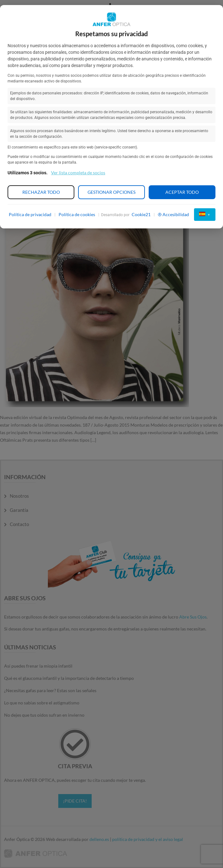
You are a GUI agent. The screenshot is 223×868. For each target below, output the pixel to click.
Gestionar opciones (111, 192)
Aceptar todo (182, 192)
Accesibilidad (173, 214)
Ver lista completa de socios (78, 173)
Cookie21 (141, 214)
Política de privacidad (30, 214)
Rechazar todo (41, 192)
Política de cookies (77, 214)
